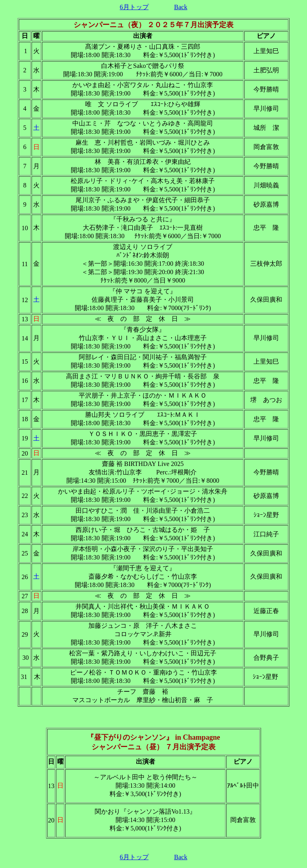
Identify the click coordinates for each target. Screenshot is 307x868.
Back (181, 7)
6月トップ (134, 7)
